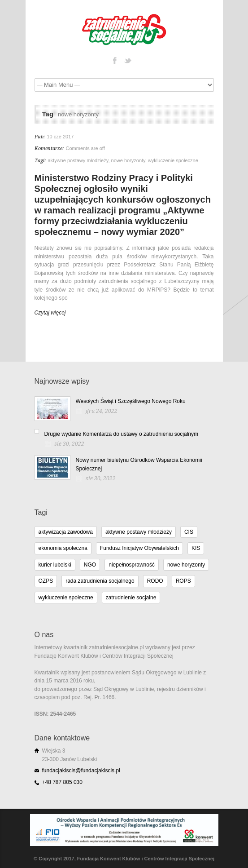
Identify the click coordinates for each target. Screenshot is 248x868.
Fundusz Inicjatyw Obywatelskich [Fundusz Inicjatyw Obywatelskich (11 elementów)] (139, 548)
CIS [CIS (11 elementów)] (189, 532)
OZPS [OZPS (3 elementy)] (46, 581)
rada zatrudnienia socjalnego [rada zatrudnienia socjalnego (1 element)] (100, 581)
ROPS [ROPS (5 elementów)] (183, 581)
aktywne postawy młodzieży (78, 160)
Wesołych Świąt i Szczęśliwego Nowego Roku (131, 401)
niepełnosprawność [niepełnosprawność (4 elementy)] (132, 565)
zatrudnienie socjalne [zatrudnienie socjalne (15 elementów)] (131, 598)
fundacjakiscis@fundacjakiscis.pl (81, 771)
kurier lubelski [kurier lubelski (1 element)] (55, 565)
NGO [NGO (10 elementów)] (90, 565)
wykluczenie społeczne (173, 160)
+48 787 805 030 (62, 782)
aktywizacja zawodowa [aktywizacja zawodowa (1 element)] (66, 532)
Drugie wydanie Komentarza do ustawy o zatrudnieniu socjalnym (122, 434)
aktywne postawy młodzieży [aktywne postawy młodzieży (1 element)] (139, 532)
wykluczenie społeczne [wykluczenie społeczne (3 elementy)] (66, 598)
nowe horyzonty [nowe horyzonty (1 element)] (186, 565)
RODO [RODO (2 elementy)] (155, 581)
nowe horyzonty (128, 160)
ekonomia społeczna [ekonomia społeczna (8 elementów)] (63, 548)
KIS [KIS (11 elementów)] (196, 548)
